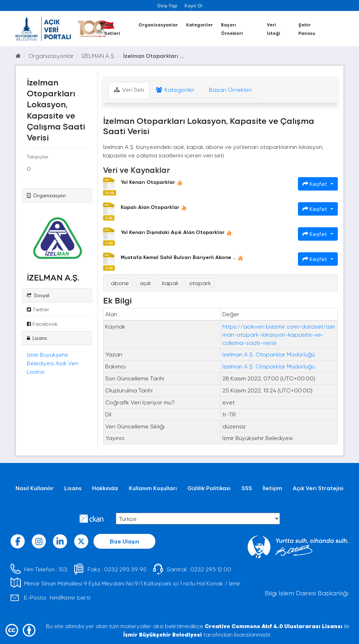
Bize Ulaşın (124, 541)
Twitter (38, 309)
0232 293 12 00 (211, 569)
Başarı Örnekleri (230, 89)
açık (145, 283)
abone (120, 283)
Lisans (73, 488)
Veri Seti (129, 89)
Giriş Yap (167, 5)
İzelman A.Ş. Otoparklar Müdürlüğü (269, 354)
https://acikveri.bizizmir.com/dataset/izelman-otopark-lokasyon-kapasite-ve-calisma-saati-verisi (279, 334)
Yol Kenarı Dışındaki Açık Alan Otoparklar (176, 232)
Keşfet (316, 184)
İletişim (272, 488)
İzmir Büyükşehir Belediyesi (163, 634)
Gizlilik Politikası (209, 488)
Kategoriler (199, 25)
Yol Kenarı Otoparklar (152, 182)
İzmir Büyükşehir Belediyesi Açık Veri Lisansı (53, 363)
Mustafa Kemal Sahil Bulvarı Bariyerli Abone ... (182, 257)
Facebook (42, 324)
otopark (200, 283)
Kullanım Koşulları (153, 488)
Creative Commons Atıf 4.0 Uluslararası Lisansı (274, 626)
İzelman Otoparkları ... (154, 56)
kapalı (170, 283)
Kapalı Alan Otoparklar (154, 207)
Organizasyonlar (158, 25)
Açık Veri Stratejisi (318, 488)
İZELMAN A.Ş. (98, 56)
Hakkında (105, 488)
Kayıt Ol (193, 5)
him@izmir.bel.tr (70, 597)
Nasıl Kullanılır (35, 488)
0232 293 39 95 (125, 569)
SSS (247, 488)
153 (63, 569)
